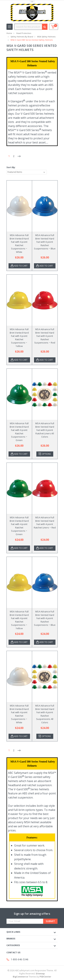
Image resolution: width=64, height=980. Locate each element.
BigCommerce (20, 977)
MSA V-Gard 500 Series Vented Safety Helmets (32, 40)
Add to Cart (21, 266)
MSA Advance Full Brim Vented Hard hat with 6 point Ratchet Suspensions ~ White (19, 244)
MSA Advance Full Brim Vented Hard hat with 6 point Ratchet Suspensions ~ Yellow (19, 338)
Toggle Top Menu (32, 2)
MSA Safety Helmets (46, 37)
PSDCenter (45, 977)
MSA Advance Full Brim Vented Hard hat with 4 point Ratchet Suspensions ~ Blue (45, 618)
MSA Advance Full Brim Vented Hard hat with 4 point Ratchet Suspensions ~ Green (19, 526)
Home (9, 33)
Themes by (32, 977)
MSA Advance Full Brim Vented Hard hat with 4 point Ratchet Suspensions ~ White (19, 714)
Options (46, 454)
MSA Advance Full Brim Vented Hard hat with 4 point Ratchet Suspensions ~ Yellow (19, 620)
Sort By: (11, 167)
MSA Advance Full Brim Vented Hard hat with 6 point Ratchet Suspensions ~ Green (19, 432)
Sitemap (40, 974)
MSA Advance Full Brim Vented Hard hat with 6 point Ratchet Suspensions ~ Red (45, 336)
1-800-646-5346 (20, 959)
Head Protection (24, 33)
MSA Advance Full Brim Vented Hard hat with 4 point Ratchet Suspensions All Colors (45, 714)
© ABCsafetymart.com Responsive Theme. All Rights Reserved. (32, 972)
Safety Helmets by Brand (22, 37)
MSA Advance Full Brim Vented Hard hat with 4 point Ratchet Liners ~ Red (45, 522)
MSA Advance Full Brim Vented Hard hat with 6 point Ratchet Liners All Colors (45, 430)
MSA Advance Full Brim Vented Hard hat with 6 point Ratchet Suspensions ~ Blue (45, 242)
